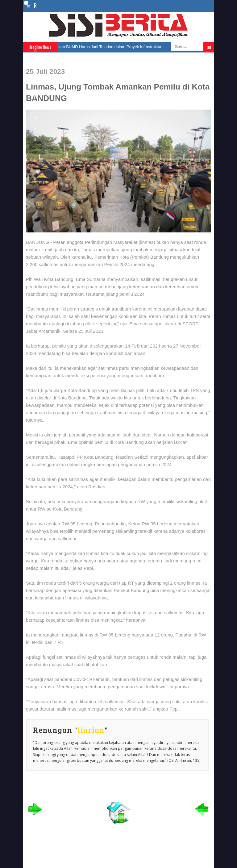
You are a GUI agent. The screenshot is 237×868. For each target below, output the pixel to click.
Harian (91, 730)
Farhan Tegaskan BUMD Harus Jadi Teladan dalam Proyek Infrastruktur (101, 47)
